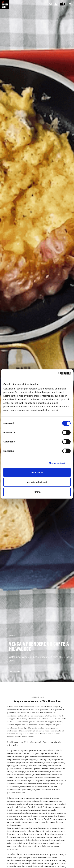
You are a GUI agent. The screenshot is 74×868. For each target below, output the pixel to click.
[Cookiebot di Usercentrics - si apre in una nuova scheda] (58, 374)
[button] (10, 671)
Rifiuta (37, 492)
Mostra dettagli (57, 463)
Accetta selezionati (37, 482)
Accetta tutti (37, 472)
